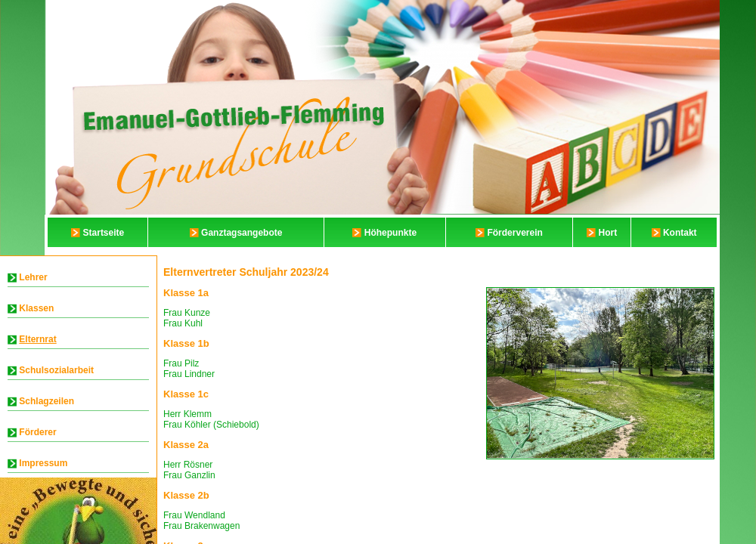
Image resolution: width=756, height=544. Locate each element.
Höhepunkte (390, 233)
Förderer (37, 432)
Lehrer (33, 277)
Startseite (104, 233)
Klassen (36, 308)
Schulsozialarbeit (56, 370)
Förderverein (514, 233)
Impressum (43, 463)
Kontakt (680, 233)
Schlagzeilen (46, 401)
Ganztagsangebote (242, 233)
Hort (608, 233)
